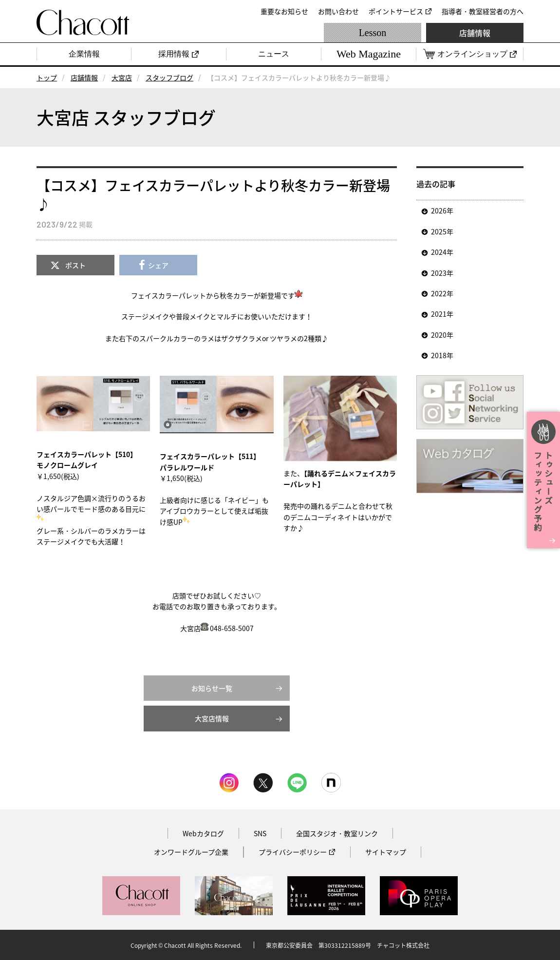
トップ (47, 77)
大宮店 (122, 77)
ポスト (75, 265)
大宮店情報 (212, 718)
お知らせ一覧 (212, 688)
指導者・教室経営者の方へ (483, 11)
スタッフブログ (169, 77)
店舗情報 (475, 33)
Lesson (373, 33)
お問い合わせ (338, 11)
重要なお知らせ (284, 11)
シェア (158, 265)
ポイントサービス (396, 11)
